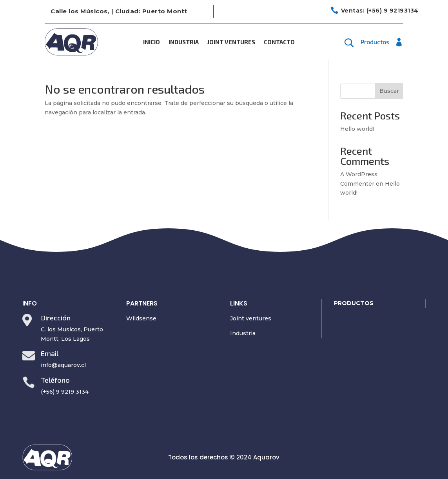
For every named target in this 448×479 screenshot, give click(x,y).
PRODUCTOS (354, 303)
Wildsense (141, 318)
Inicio (151, 42)
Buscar (389, 91)
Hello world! (357, 129)
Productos (375, 42)
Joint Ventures (231, 42)
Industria (184, 42)
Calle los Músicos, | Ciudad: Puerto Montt (119, 11)
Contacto (279, 42)
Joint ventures (251, 318)
